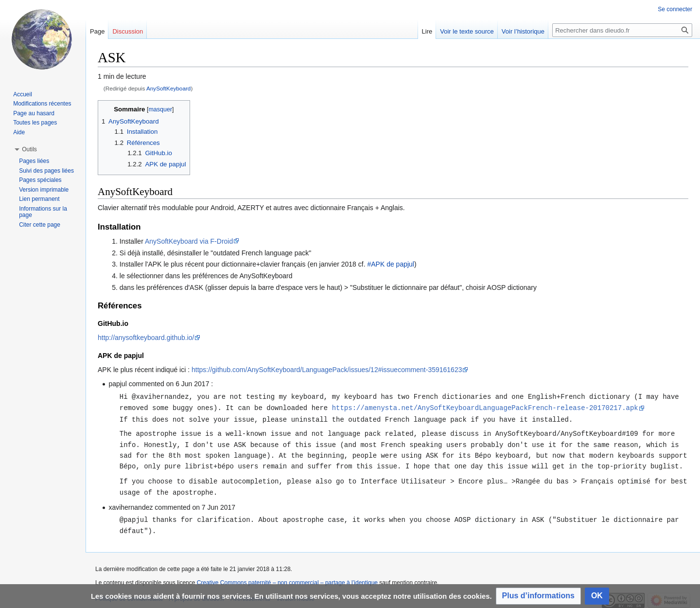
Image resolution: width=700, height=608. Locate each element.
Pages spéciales (40, 180)
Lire (427, 31)
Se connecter (675, 9)
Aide (19, 132)
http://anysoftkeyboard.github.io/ (146, 338)
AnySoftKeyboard (168, 88)
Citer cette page (40, 225)
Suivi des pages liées (46, 171)
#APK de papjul (391, 264)
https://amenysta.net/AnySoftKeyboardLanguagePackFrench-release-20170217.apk (485, 407)
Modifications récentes (42, 104)
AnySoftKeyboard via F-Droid (189, 241)
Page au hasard (34, 113)
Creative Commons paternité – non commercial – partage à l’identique (287, 580)
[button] (538, 596)
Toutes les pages (35, 123)
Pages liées (34, 161)
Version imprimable (44, 190)
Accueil (23, 94)
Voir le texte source (467, 31)
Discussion (128, 31)
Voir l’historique (523, 31)
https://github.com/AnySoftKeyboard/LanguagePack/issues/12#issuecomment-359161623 (327, 370)
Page (97, 31)
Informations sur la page (43, 212)
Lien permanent (39, 199)
